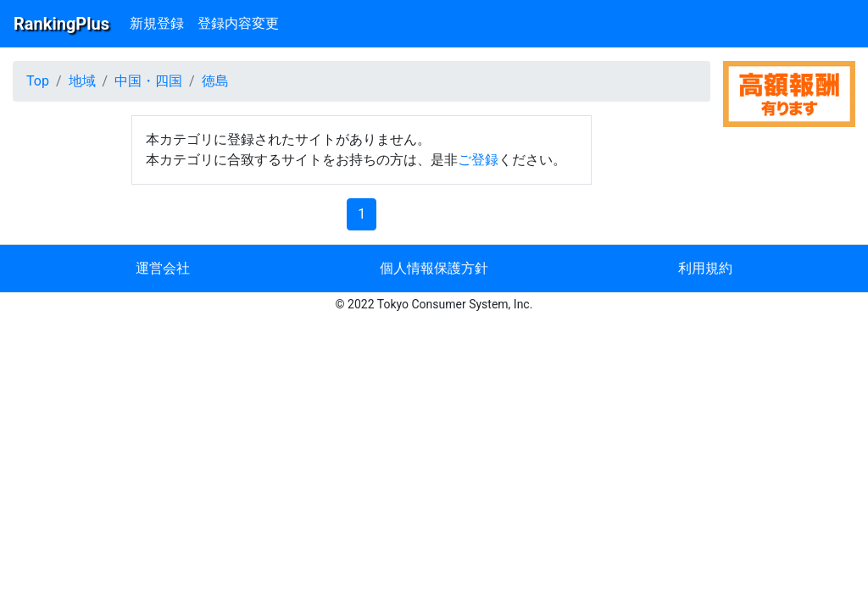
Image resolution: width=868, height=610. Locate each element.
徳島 (215, 81)
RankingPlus (61, 24)
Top (38, 81)
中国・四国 (148, 81)
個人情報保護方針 (434, 268)
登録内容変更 (238, 23)
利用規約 (705, 268)
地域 (82, 81)
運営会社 (163, 268)
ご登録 (478, 160)
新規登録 (157, 23)
